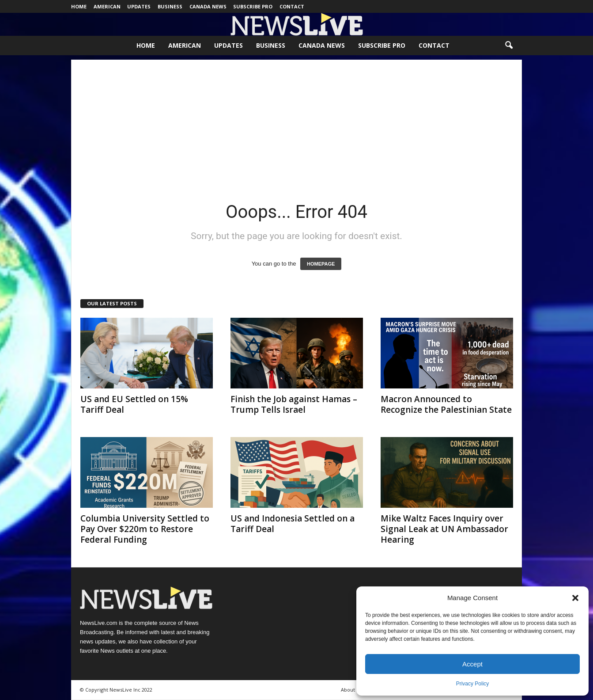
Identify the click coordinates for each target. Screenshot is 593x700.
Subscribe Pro (253, 6)
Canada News (208, 6)
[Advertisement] (296, 122)
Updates (139, 6)
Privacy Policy (473, 684)
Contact (292, 6)
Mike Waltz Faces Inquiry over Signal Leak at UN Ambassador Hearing (444, 529)
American (107, 6)
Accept (472, 664)
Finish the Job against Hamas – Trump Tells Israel (294, 404)
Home (79, 6)
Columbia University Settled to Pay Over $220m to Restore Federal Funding (145, 529)
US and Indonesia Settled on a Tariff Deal (293, 524)
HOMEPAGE (321, 264)
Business (170, 6)
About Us (351, 690)
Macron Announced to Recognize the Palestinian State (446, 404)
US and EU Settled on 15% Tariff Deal (134, 404)
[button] (575, 598)
